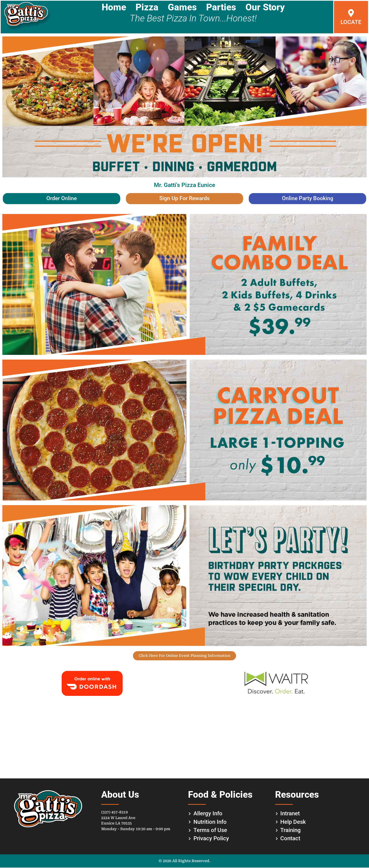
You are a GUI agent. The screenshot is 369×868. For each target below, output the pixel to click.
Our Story (265, 7)
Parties (221, 7)
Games (182, 7)
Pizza (147, 7)
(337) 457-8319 (114, 813)
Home (114, 7)
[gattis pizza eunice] (184, 741)
